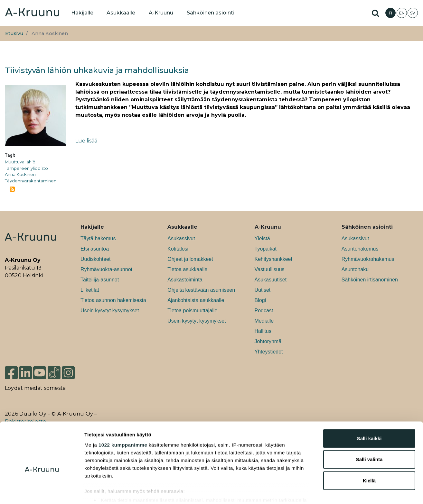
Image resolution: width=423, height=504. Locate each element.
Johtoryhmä (268, 341)
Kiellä (369, 448)
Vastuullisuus (270, 269)
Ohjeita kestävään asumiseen (201, 290)
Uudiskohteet (95, 259)
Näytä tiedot (344, 491)
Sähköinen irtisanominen (370, 280)
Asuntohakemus (360, 249)
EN (402, 13)
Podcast (264, 311)
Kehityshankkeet (273, 259)
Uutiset (263, 290)
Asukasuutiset (271, 280)
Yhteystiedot (269, 352)
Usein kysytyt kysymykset (110, 311)
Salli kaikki (369, 406)
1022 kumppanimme (123, 412)
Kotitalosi (178, 249)
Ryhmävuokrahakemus (368, 259)
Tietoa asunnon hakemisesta (113, 300)
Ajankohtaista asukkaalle (196, 300)
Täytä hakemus (98, 238)
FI (390, 13)
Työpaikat (266, 249)
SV (413, 13)
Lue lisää (86, 141)
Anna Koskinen (20, 174)
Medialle (264, 321)
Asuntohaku (355, 269)
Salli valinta (369, 427)
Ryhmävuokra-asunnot (106, 269)
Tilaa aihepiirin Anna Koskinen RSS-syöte (12, 189)
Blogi (260, 300)
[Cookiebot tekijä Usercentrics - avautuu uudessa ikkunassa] (42, 491)
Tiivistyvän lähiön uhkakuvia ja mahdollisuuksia (97, 70)
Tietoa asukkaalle (187, 269)
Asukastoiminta (185, 280)
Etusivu (14, 33)
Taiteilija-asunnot (100, 280)
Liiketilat (90, 290)
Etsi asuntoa (95, 249)
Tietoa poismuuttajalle (192, 311)
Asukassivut (181, 238)
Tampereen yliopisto (26, 168)
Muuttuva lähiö (20, 162)
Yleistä (262, 238)
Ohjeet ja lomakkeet (190, 259)
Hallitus (263, 331)
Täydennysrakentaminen (31, 181)
